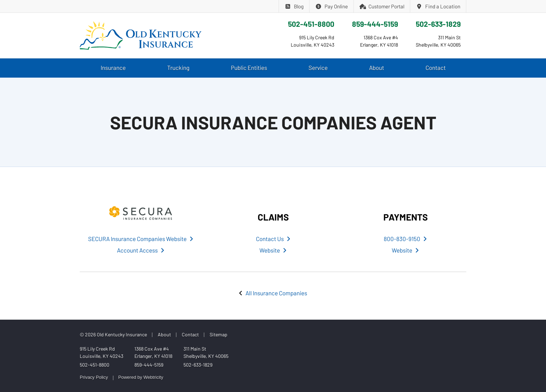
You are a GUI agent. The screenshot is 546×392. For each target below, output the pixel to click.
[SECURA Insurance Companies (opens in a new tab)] (141, 213)
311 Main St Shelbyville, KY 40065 (206, 352)
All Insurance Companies (276, 293)
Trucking (178, 67)
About (377, 67)
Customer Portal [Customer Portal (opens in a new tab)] (382, 6)
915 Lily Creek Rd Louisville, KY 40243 (102, 352)
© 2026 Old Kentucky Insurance (113, 334)
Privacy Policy (94, 377)
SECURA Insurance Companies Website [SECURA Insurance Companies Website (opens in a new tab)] (141, 239)
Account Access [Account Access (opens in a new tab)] (141, 250)
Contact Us (273, 239)
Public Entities (249, 67)
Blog (294, 6)
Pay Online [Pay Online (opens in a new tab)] (331, 6)
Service (318, 67)
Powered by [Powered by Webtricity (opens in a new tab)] (141, 377)
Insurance (113, 67)
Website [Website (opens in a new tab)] (273, 250)
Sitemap (219, 334)
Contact (436, 67)
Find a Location (438, 6)
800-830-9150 (405, 239)
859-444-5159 (375, 24)
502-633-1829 (438, 24)
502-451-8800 (311, 24)
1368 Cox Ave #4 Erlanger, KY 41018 (153, 352)
